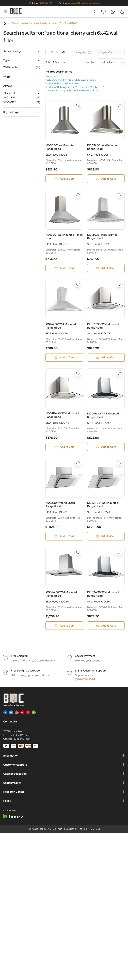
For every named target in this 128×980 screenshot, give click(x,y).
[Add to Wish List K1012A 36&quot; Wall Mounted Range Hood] (119, 195)
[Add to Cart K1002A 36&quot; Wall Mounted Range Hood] (64, 626)
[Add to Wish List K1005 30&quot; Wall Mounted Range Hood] (78, 106)
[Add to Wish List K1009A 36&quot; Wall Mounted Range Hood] (119, 553)
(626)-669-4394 (22, 739)
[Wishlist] (103, 12)
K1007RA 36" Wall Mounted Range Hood (62, 415)
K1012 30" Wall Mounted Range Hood (64, 237)
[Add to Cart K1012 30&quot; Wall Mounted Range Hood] (64, 268)
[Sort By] (111, 62)
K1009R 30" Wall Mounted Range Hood (103, 415)
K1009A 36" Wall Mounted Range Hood (103, 594)
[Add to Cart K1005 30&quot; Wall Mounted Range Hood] (64, 179)
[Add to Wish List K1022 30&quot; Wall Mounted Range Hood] (78, 463)
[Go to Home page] (16, 12)
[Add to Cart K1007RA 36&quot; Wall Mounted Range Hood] (64, 447)
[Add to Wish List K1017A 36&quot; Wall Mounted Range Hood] (78, 285)
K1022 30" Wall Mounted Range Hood (60, 505)
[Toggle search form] (94, 12)
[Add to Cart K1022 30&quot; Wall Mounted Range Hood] (64, 537)
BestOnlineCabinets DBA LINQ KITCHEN (57, 830)
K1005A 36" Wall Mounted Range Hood (103, 147)
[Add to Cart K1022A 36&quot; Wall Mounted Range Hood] (106, 537)
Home (5, 23)
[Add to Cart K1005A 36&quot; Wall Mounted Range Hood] (106, 179)
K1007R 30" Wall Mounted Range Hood (103, 326)
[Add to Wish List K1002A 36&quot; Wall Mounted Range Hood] (78, 553)
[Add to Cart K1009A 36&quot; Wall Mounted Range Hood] (106, 626)
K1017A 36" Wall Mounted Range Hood (61, 326)
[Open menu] (5, 12)
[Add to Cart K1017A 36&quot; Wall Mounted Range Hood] (64, 358)
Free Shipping (19, 657)
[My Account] (113, 12)
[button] (22, 51)
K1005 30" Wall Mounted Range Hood (60, 147)
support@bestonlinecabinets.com (86, 3)
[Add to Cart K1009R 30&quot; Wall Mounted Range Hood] (106, 447)
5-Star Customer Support (91, 671)
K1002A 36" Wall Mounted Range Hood (61, 594)
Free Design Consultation (26, 671)
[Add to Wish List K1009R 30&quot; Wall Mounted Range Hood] (119, 374)
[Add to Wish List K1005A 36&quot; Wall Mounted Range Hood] (119, 106)
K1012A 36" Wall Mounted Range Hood (102, 237)
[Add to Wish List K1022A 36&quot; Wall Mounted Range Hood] (119, 463)
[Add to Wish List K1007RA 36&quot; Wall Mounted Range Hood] (78, 374)
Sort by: (105, 62)
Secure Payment (85, 657)
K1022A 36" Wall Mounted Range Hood (103, 505)
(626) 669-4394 (46, 3)
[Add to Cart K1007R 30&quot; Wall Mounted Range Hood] (106, 358)
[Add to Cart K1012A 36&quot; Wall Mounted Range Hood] (106, 268)
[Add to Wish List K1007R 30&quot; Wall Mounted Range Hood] (119, 285)
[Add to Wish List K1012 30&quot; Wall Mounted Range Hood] (78, 195)
